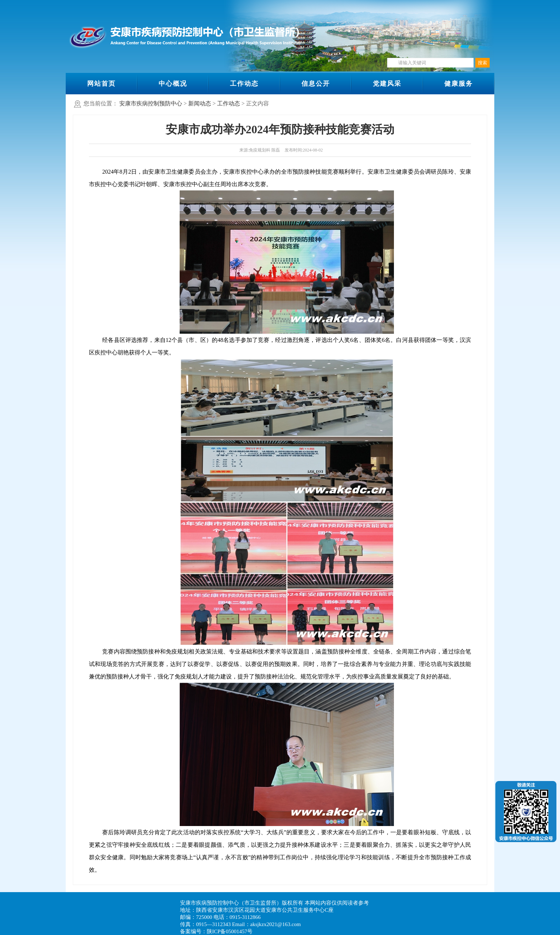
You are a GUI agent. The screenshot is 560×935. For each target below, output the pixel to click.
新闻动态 (200, 103)
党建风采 (387, 84)
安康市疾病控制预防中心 (151, 103)
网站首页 (101, 84)
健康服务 (459, 84)
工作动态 (244, 84)
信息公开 (316, 84)
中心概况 (173, 84)
